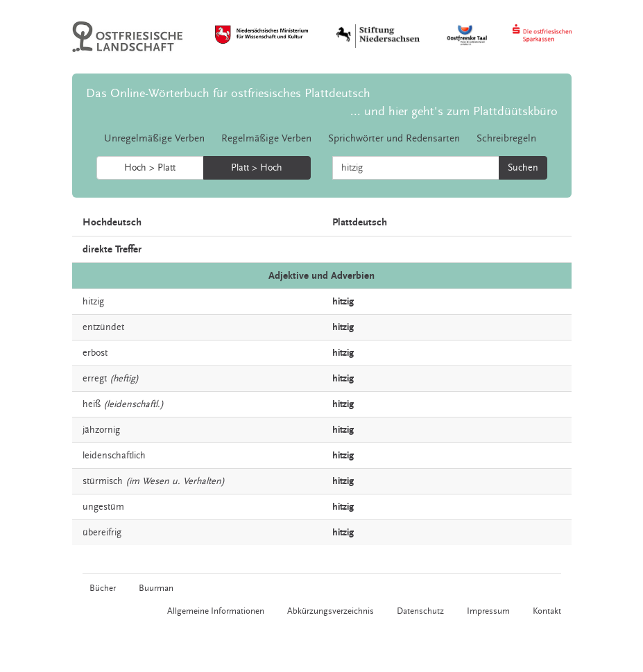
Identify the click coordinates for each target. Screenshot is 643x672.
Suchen (523, 168)
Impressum (488, 611)
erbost (95, 353)
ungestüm (103, 507)
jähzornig (101, 430)
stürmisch (103, 481)
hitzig (93, 302)
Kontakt (547, 611)
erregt (95, 379)
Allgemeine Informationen (216, 611)
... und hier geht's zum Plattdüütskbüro (454, 111)
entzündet (103, 327)
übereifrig (102, 533)
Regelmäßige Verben (266, 138)
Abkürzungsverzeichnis (331, 611)
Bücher (103, 588)
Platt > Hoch (257, 168)
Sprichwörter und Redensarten (394, 138)
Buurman (156, 588)
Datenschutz (420, 611)
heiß (92, 404)
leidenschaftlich (114, 456)
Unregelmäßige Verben (154, 138)
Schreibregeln (506, 138)
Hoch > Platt (150, 168)
